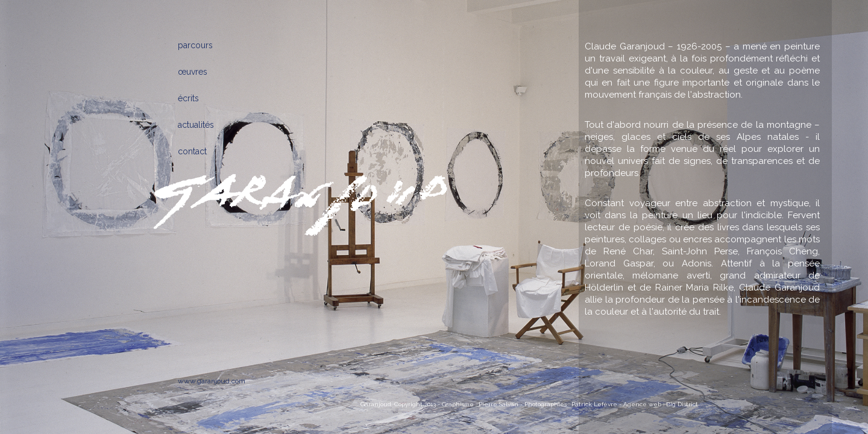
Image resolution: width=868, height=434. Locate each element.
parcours (195, 45)
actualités (196, 125)
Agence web (642, 404)
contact (192, 151)
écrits (188, 98)
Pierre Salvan (498, 404)
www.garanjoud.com (212, 381)
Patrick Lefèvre (594, 404)
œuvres (193, 72)
